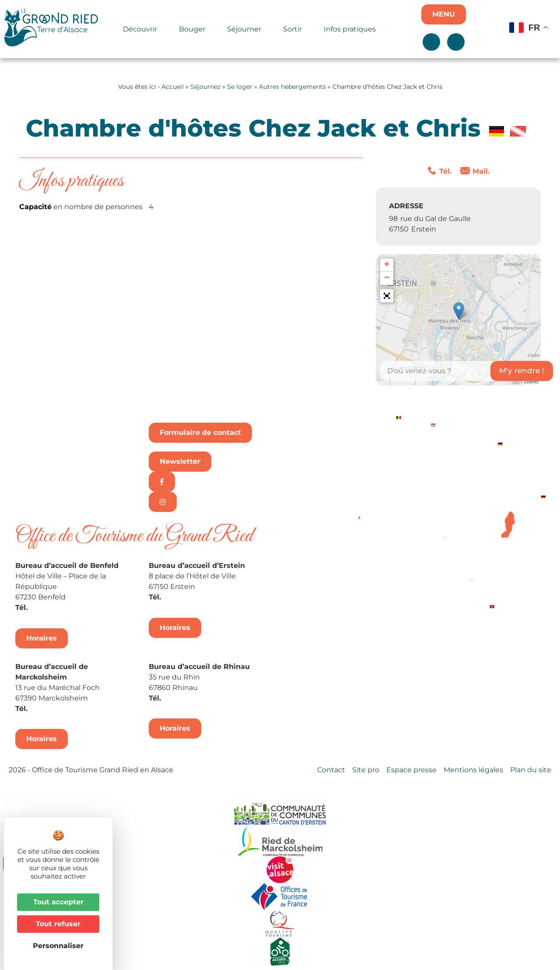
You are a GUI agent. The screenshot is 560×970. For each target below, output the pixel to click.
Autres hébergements (292, 87)
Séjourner (246, 29)
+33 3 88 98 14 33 (194, 597)
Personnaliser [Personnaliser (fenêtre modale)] (58, 946)
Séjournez (205, 87)
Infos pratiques (350, 29)
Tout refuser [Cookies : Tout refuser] (58, 924)
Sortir (295, 29)
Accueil (173, 87)
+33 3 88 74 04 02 (62, 608)
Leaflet (531, 382)
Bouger (194, 29)
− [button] (387, 278)
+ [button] (387, 265)
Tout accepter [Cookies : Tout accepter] (58, 902)
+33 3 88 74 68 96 (195, 698)
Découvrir (142, 29)
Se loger (240, 87)
